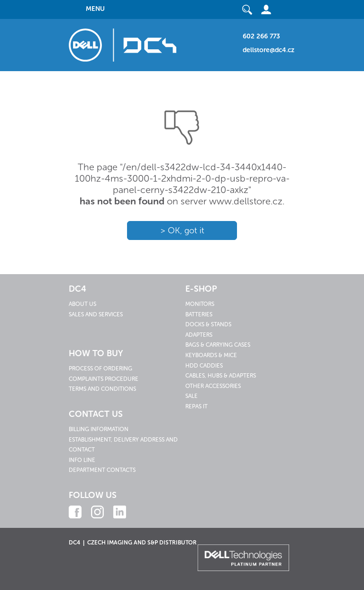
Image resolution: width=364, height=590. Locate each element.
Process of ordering (100, 369)
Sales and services (96, 314)
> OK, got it (182, 230)
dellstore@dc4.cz (268, 50)
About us (82, 304)
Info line (82, 460)
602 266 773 (261, 36)
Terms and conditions (102, 389)
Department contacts (102, 470)
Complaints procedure (104, 379)
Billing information (99, 429)
